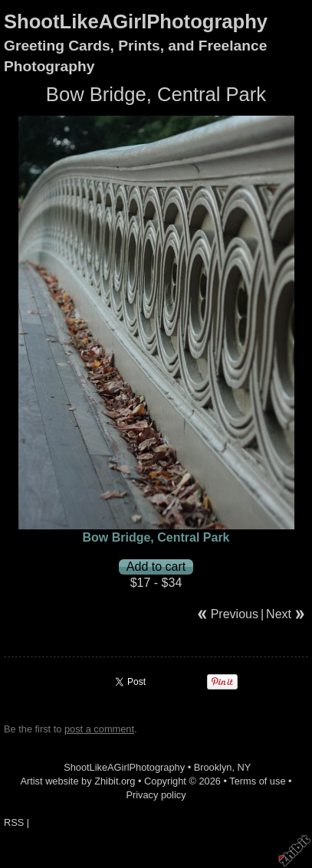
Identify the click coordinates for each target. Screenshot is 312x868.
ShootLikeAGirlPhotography (136, 21)
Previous (235, 614)
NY (245, 767)
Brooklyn (213, 767)
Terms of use (257, 781)
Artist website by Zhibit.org (77, 781)
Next (279, 614)
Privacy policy (156, 795)
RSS (14, 822)
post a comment (99, 729)
